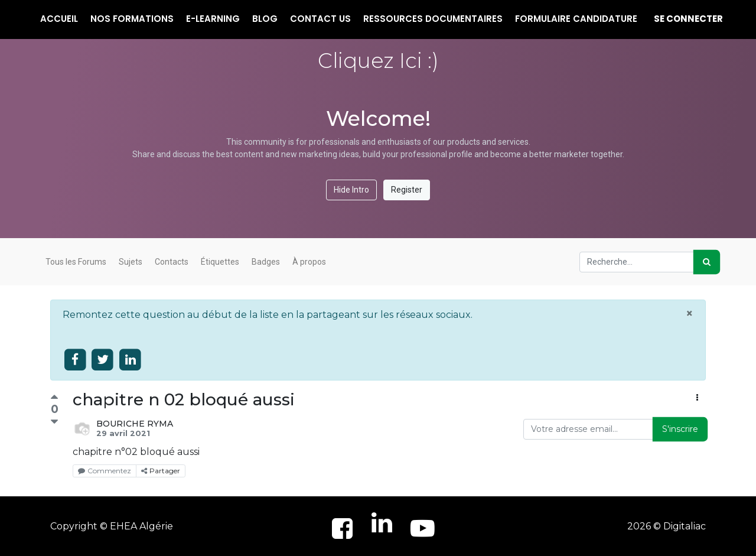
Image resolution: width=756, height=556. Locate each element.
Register (407, 190)
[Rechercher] (707, 262)
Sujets (131, 262)
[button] (697, 398)
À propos (309, 262)
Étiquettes (220, 262)
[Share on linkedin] (130, 360)
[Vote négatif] (54, 422)
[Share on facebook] (75, 360)
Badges (266, 262)
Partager (161, 471)
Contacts (172, 262)
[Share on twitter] (103, 360)
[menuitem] (59, 19)
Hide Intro (351, 190)
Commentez (105, 471)
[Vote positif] (54, 399)
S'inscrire (680, 429)
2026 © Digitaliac (667, 526)
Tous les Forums (76, 262)
